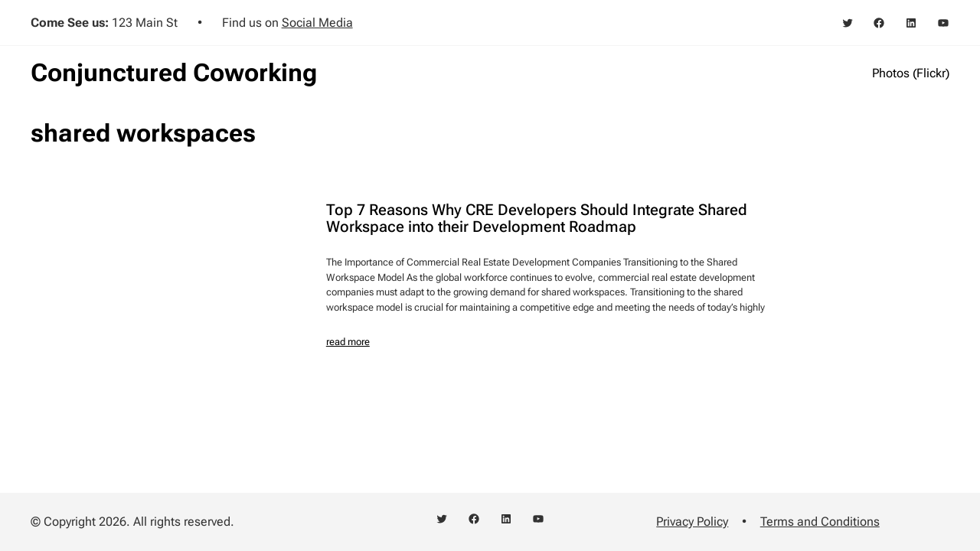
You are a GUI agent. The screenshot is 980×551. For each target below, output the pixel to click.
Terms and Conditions (820, 522)
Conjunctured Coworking (174, 73)
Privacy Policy (692, 522)
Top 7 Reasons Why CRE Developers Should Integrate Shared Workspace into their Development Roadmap (537, 219)
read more (348, 342)
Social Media (317, 23)
